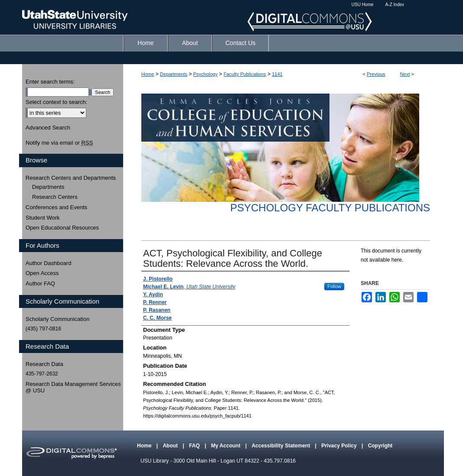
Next (405, 74)
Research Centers (55, 197)
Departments (174, 74)
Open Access (42, 273)
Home (148, 74)
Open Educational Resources (62, 228)
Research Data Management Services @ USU (73, 387)
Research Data (44, 364)
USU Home (363, 5)
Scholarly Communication (57, 319)
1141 (277, 74)
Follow (334, 286)
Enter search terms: (50, 82)
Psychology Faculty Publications (330, 208)
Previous (376, 74)
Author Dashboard (49, 263)
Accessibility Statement (281, 446)
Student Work (43, 218)
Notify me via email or (59, 143)
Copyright (380, 446)
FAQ (195, 446)
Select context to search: (56, 102)
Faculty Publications (245, 74)
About (171, 446)
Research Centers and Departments (71, 178)
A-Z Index (395, 5)
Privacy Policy (340, 446)
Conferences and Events (56, 207)
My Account (227, 446)
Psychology (205, 74)
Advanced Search (48, 128)
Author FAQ (40, 283)
